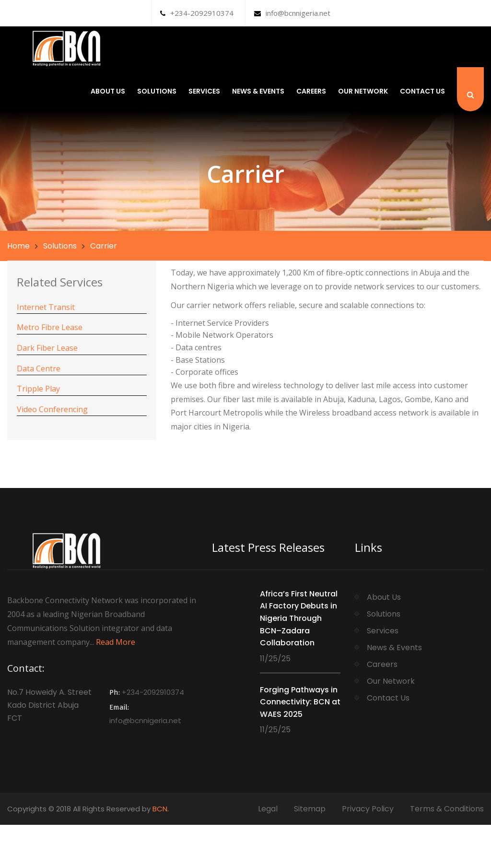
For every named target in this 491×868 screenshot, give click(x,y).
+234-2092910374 (197, 13)
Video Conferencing (52, 409)
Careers (311, 91)
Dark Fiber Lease (47, 348)
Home (18, 246)
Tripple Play (38, 389)
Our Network (363, 91)
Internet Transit (46, 307)
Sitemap (310, 809)
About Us (108, 91)
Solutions (157, 91)
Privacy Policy (368, 809)
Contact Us (422, 91)
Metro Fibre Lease (50, 327)
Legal (268, 809)
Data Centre (39, 369)
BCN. (161, 809)
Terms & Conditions (447, 809)
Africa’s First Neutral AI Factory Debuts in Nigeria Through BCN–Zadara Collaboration (299, 618)
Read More (116, 642)
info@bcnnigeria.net (292, 13)
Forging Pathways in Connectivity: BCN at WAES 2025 (300, 702)
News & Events (258, 91)
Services (204, 91)
